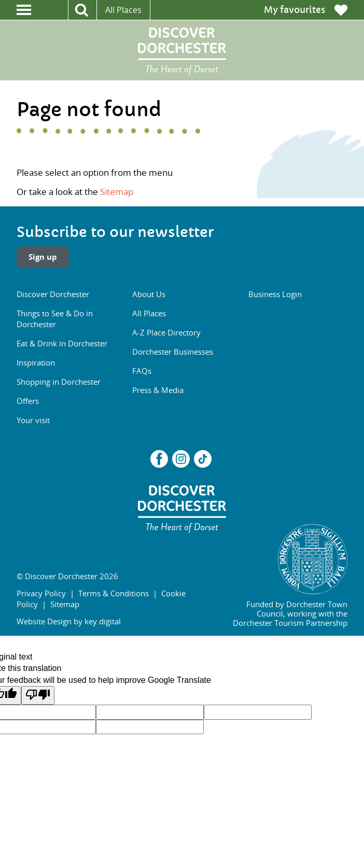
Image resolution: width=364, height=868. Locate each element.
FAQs (142, 371)
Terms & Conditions (114, 593)
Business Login (275, 294)
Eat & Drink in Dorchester (62, 343)
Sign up (43, 257)
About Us (149, 294)
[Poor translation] (38, 695)
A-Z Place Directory (166, 332)
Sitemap (117, 192)
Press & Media (158, 390)
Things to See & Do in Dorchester (55, 319)
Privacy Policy (41, 593)
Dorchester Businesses (173, 352)
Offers (28, 401)
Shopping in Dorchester (59, 382)
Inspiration (36, 362)
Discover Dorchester (53, 294)
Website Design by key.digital (69, 621)
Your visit (33, 420)
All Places (123, 10)
